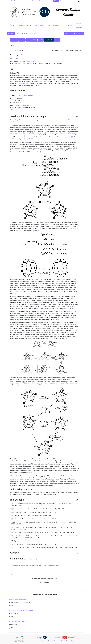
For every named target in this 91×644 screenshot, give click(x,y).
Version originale (18, 50)
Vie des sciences (72, 1)
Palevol (50, 1)
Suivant (57, 40)
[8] (39, 230)
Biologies (62, 1)
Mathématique (18, 1)
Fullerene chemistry (32, 61)
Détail (13, 95)
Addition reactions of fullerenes (18, 621)
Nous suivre (56, 641)
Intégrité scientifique (54, 25)
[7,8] (59, 297)
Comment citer (29, 95)
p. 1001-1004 (49, 40)
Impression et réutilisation (79, 25)
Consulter (11, 33)
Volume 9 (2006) (32, 40)
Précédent (14, 40)
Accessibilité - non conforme (44, 641)
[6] (72, 137)
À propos (13, 25)
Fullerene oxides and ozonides (18, 599)
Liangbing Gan (15, 58)
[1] (48, 127)
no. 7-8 (41, 40)
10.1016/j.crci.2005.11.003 (21, 105)
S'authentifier (44, 582)
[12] (17, 484)
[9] (49, 385)
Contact (63, 641)
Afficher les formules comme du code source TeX (65, 50)
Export (20, 95)
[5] (44, 135)
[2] (24, 129)
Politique (33, 559)
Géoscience (42, 1)
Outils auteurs (68, 25)
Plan (13, 46)
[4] (29, 133)
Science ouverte (39, 25)
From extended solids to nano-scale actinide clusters (24, 610)
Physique (34, 1)
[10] (40, 152)
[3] (26, 131)
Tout (66, 33)
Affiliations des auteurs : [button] (18, 110)
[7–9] (29, 139)
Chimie (56, 1)
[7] (15, 293)
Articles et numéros (25, 25)
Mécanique (27, 1)
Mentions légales (71, 641)
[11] (72, 308)
